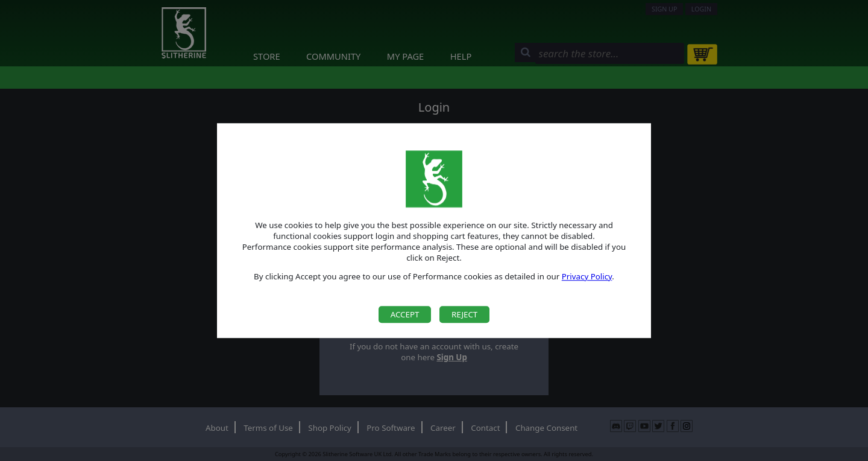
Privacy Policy (587, 276)
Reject (464, 314)
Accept (405, 314)
